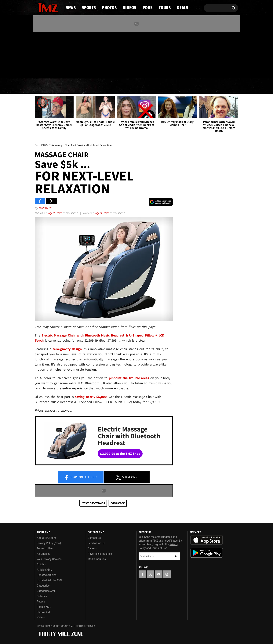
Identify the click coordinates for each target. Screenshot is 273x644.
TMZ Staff (45, 208)
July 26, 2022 (55, 213)
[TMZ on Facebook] (38, 55)
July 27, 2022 (102, 213)
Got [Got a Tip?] (47, 71)
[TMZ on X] (44, 55)
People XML (44, 607)
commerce (117, 503)
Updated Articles (47, 575)
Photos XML (44, 612)
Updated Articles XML (50, 580)
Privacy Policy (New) (49, 543)
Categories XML (46, 591)
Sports (73, 86)
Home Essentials (93, 503)
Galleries (42, 596)
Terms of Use (45, 548)
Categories (43, 586)
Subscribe (176, 556)
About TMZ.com (46, 538)
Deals (222, 86)
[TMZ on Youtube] (50, 54)
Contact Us (94, 538)
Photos (106, 86)
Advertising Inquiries (100, 554)
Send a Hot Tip (96, 543)
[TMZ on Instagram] (57, 54)
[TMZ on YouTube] (159, 574)
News (44, 86)
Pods (166, 86)
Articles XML (44, 570)
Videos (137, 86)
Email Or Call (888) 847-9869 (78, 71)
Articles (41, 564)
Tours (193, 86)
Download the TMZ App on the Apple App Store (207, 540)
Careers (92, 548)
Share (81, 477)
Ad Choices (44, 554)
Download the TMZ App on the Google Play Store (207, 553)
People (41, 602)
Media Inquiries (97, 559)
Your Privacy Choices (49, 559)
